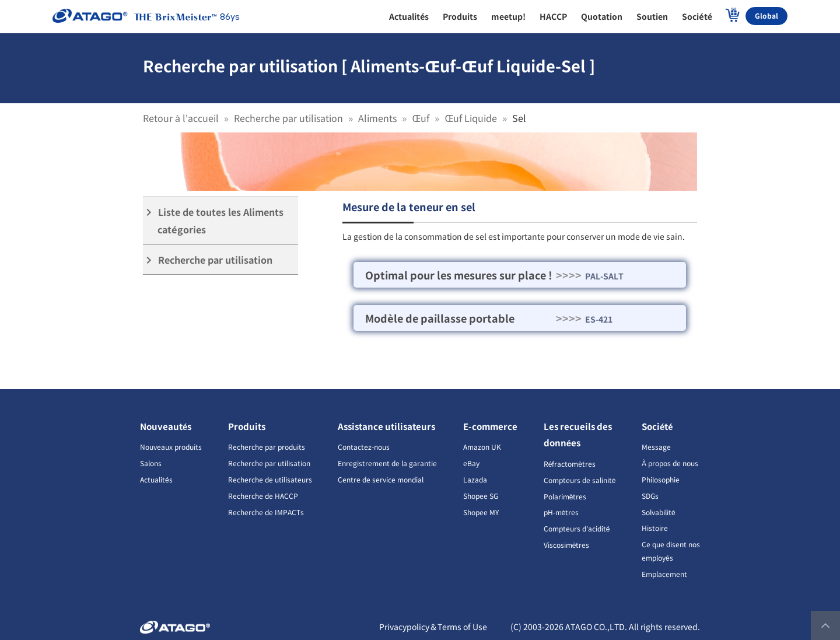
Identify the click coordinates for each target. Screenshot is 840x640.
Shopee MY (481, 512)
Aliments (377, 118)
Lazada (475, 479)
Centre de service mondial (381, 479)
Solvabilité (659, 512)
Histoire (655, 528)
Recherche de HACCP (263, 496)
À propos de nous (670, 463)
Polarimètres (565, 496)
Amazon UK (482, 447)
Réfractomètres (570, 464)
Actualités (156, 479)
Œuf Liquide (471, 118)
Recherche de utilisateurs (270, 479)
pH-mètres (561, 512)
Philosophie (661, 479)
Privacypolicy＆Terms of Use (433, 627)
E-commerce (490, 426)
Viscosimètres (567, 545)
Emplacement (664, 574)
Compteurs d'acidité (577, 528)
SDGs (650, 496)
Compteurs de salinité (580, 480)
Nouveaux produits (171, 447)
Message (656, 447)
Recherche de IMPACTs (266, 512)
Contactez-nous (364, 447)
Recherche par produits (267, 447)
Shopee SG (481, 496)
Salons (151, 463)
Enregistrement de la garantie (387, 463)
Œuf (421, 118)
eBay (471, 463)
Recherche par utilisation (288, 118)
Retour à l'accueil (181, 118)
